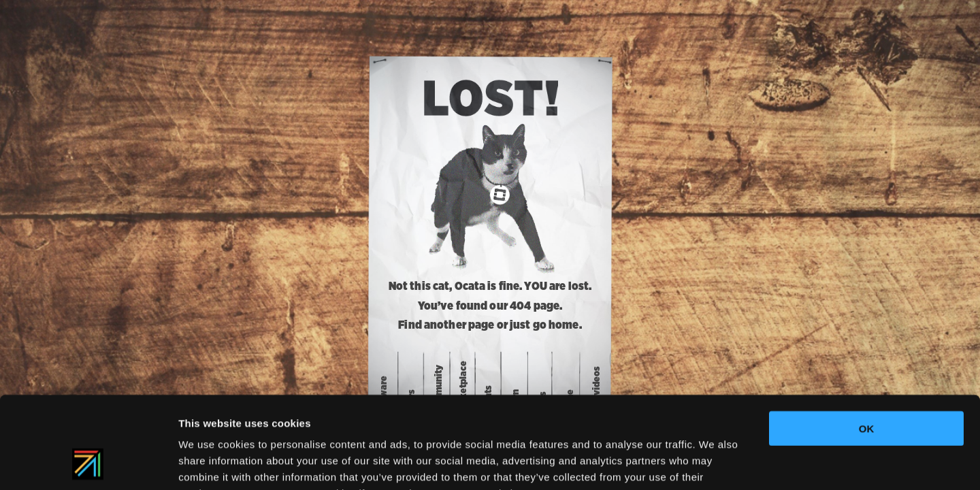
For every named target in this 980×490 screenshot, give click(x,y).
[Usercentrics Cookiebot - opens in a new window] (88, 463)
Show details (714, 463)
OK (867, 343)
